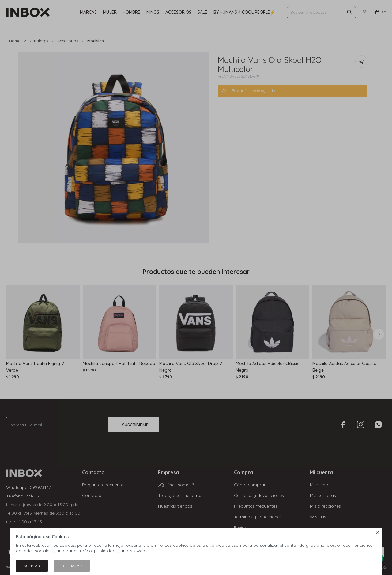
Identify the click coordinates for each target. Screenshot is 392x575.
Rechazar (72, 566)
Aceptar (32, 566)
